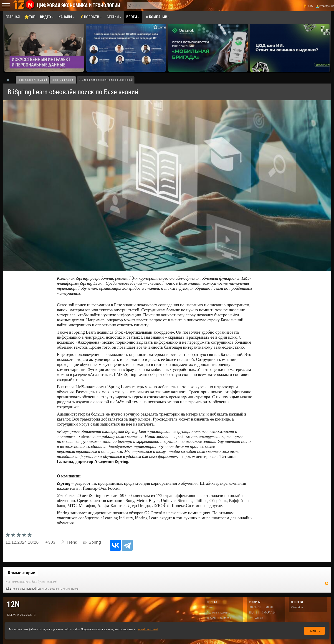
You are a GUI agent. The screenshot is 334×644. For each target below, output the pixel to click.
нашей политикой (148, 629)
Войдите (10, 589)
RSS (327, 583)
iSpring (94, 542)
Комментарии (22, 573)
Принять (314, 631)
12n (13, 604)
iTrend (71, 542)
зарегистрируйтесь (31, 589)
